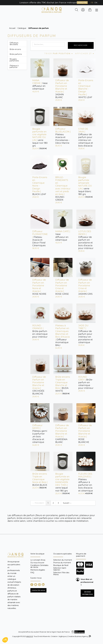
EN (96, 3)
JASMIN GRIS (85, 287)
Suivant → (67, 503)
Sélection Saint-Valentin (60, 569)
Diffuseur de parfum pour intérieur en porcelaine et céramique (85, 334)
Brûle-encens (15, 49)
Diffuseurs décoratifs (14, 44)
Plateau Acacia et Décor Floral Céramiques (40, 238)
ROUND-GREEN (63, 189)
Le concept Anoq (38, 560)
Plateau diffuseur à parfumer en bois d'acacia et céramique (86, 482)
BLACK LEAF (40, 186)
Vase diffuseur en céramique (40, 85)
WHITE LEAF (86, 89)
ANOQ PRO (82, 3)
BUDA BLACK (40, 479)
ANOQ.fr (30, 636)
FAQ (32, 573)
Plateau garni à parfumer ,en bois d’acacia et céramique (40, 434)
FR (92, 3)
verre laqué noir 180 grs (40, 137)
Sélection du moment (63, 560)
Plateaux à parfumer (14, 66)
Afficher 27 (85, 54)
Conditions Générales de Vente (39, 566)
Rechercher (81, 45)
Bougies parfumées (14, 60)
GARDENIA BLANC (62, 434)
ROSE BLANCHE (85, 434)
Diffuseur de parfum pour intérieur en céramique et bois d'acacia (86, 137)
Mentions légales (38, 570)
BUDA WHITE (63, 384)
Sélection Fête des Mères (61, 573)
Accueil (12, 28)
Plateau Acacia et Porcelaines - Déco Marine (63, 136)
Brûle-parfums (16, 54)
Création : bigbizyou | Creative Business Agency (71, 636)
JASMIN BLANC (62, 89)
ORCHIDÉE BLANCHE (39, 385)
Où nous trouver (37, 563)
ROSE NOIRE (39, 287)
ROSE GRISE (62, 287)
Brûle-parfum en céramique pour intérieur (40, 331)
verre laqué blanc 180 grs (85, 186)
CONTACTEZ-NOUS (38, 590)
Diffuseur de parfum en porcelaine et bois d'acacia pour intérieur (86, 240)
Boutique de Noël (61, 565)
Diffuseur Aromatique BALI (63, 335)
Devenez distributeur (87, 593)
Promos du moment (62, 563)
